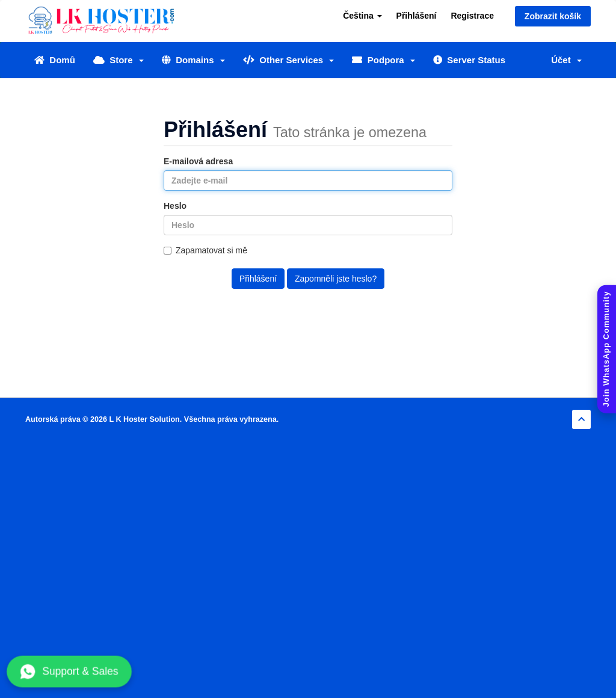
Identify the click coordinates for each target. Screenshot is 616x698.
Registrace (472, 16)
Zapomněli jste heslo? (336, 279)
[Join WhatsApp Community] (607, 349)
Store (119, 60)
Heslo (175, 206)
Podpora (383, 60)
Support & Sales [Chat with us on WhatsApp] (69, 672)
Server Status (469, 60)
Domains (193, 60)
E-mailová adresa (198, 161)
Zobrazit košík (553, 16)
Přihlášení (417, 16)
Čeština (362, 16)
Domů (55, 60)
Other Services (289, 60)
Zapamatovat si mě (205, 250)
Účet (566, 60)
